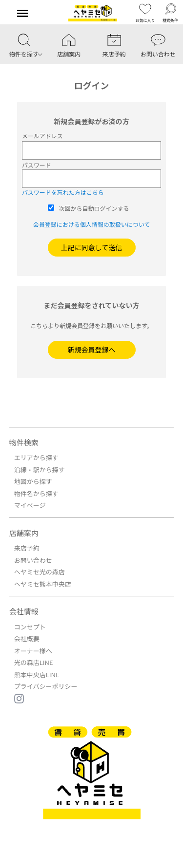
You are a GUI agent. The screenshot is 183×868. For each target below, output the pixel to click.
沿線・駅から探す (40, 470)
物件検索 (24, 442)
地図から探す (33, 481)
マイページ (30, 505)
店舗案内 (24, 533)
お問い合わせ (33, 560)
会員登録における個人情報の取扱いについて (92, 224)
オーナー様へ (33, 651)
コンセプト (30, 627)
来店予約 (27, 548)
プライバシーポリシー (46, 686)
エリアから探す (36, 457)
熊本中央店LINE (37, 674)
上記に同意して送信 (92, 247)
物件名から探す (36, 493)
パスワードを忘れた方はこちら (63, 192)
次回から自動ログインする (94, 208)
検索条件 (170, 13)
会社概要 (27, 638)
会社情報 (24, 611)
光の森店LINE (34, 662)
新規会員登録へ (92, 350)
